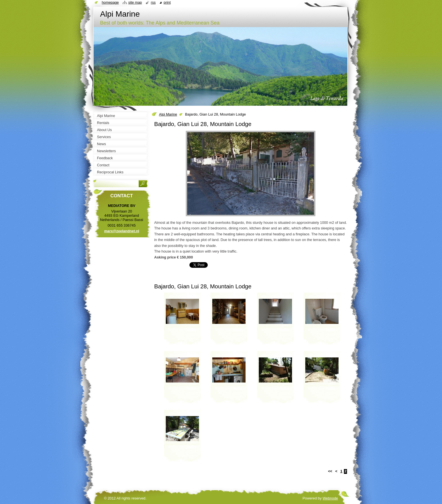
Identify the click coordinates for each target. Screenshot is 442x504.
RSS (153, 2)
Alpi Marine (168, 114)
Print (167, 2)
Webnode (330, 498)
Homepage (110, 2)
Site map (135, 2)
